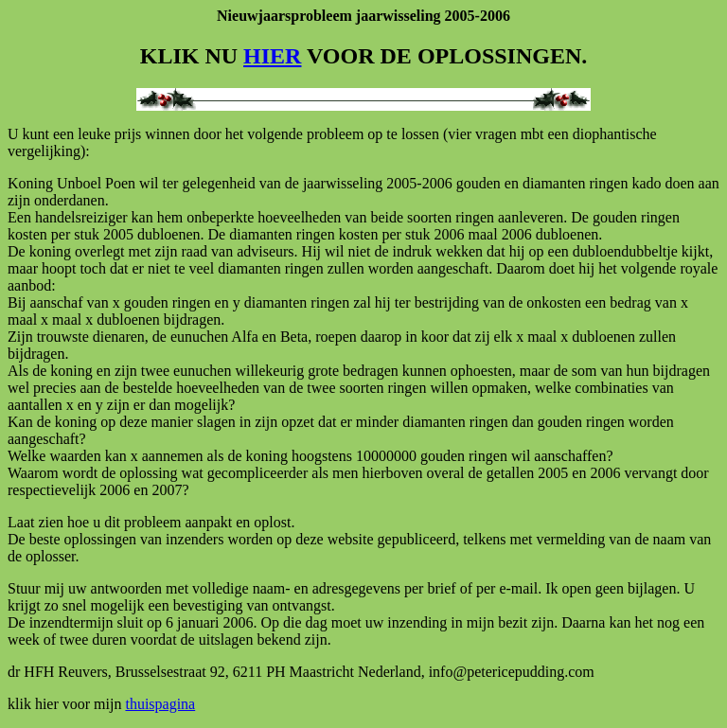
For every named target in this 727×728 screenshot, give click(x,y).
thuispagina (160, 704)
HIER (272, 56)
